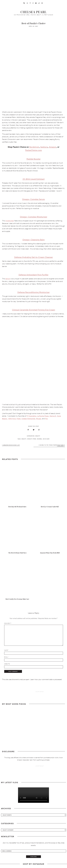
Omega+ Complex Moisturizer (34, 217)
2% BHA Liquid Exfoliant (34, 179)
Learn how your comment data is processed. (46, 679)
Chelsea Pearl (34, 12)
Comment (8, 623)
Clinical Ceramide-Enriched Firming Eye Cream (34, 310)
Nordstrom (34, 147)
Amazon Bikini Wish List (11, 445)
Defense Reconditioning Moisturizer (34, 292)
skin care (46, 439)
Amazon (53, 147)
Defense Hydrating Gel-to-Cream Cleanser (34, 257)
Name (6, 650)
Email (7, 657)
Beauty (38, 436)
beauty (24, 439)
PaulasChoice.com (33, 150)
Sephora (44, 147)
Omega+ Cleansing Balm (34, 240)
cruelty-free (32, 439)
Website (7, 664)
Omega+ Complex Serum (33, 199)
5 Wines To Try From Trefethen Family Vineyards (52, 446)
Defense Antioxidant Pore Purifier (33, 275)
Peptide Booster (34, 159)
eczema (39, 439)
